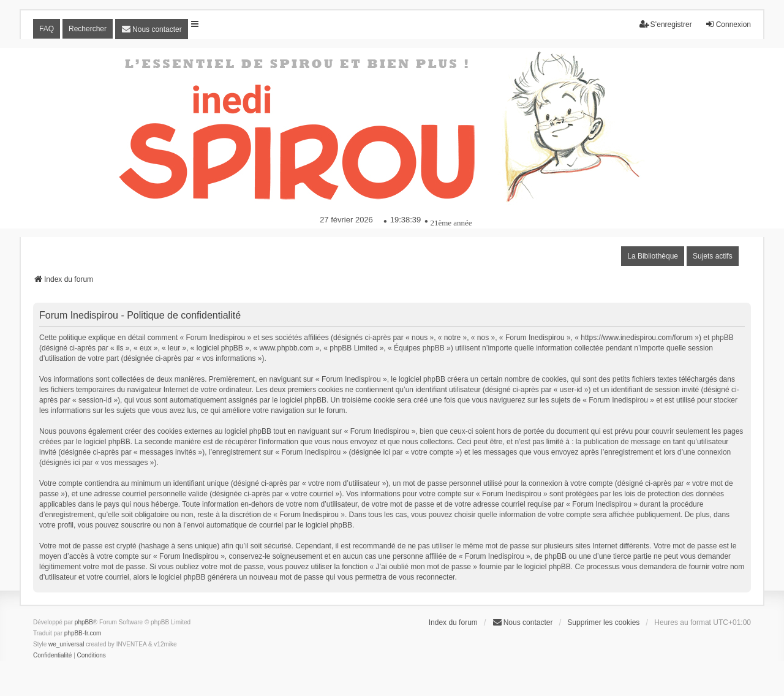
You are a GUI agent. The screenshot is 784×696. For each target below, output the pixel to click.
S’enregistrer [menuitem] (666, 24)
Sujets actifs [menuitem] (713, 256)
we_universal (66, 644)
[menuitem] (152, 29)
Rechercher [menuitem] (88, 29)
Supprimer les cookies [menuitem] (603, 622)
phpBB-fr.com (83, 633)
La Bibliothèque (653, 256)
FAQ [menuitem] (47, 29)
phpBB (84, 622)
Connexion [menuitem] (728, 24)
